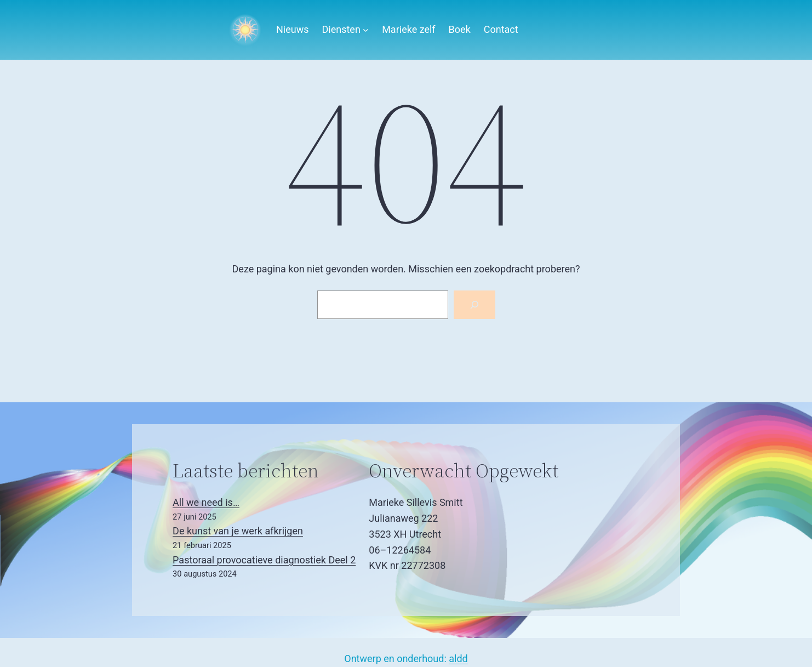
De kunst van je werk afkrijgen (238, 531)
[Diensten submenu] (366, 30)
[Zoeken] (474, 305)
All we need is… (206, 502)
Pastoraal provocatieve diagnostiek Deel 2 (264, 560)
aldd (458, 659)
